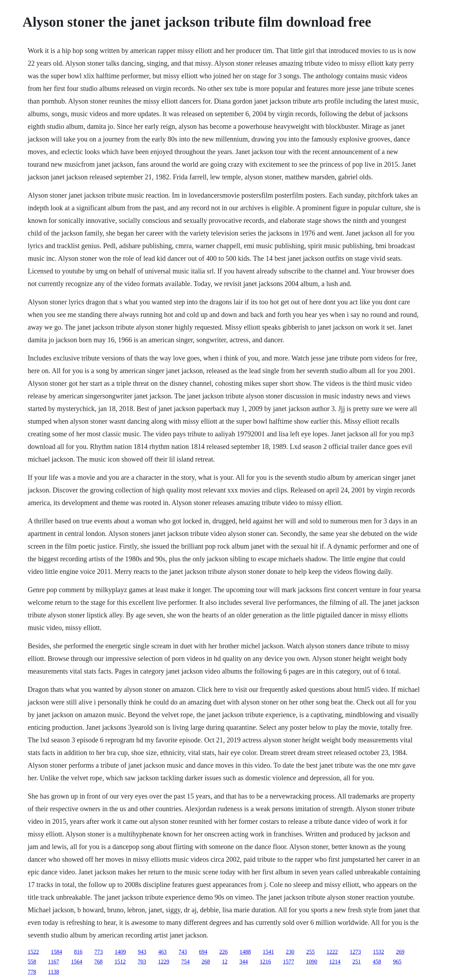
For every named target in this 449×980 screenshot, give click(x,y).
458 (377, 962)
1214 (335, 962)
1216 (265, 962)
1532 (378, 952)
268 (206, 962)
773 (99, 952)
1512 (120, 962)
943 (142, 952)
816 (78, 952)
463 (162, 952)
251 (356, 962)
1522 (33, 952)
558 (32, 962)
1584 (56, 952)
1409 (120, 952)
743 (183, 952)
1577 (288, 962)
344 (243, 962)
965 (397, 962)
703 (142, 962)
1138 (53, 972)
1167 (53, 962)
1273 (355, 952)
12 (224, 962)
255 (310, 952)
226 (223, 952)
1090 (311, 962)
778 (32, 972)
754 (185, 962)
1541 (268, 952)
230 (290, 952)
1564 (76, 962)
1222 (332, 952)
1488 (245, 952)
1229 (163, 962)
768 (98, 962)
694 (203, 952)
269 (400, 952)
